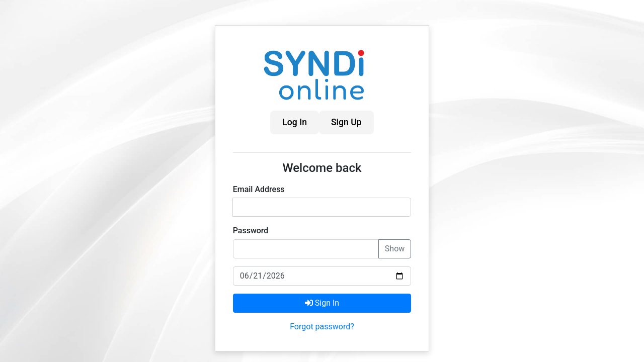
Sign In (322, 303)
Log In (295, 122)
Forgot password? (322, 327)
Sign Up (346, 122)
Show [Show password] (395, 249)
